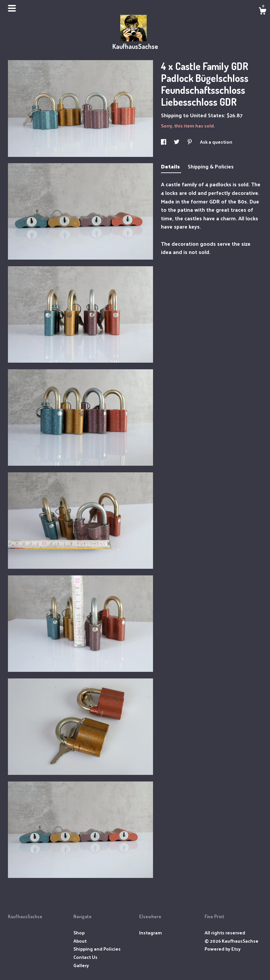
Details (171, 166)
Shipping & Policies (211, 166)
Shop (79, 933)
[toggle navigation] (12, 8)
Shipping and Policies (97, 949)
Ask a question (216, 142)
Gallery (81, 965)
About (80, 941)
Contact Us (85, 957)
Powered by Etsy (223, 949)
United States (207, 115)
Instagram (151, 933)
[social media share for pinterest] (190, 142)
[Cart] (262, 12)
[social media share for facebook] (164, 142)
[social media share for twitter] (177, 142)
